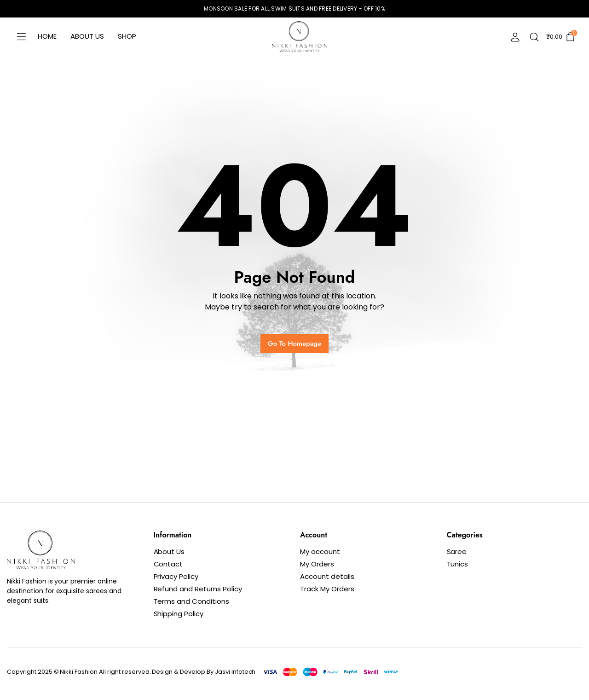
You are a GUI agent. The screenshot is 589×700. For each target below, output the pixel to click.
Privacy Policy (176, 576)
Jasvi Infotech (235, 672)
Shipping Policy (179, 614)
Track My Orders (327, 589)
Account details (327, 576)
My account (320, 551)
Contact (168, 564)
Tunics (458, 564)
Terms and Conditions (191, 601)
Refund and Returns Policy (198, 589)
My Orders (317, 564)
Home (47, 36)
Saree (457, 551)
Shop (127, 36)
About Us (87, 36)
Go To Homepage (294, 344)
